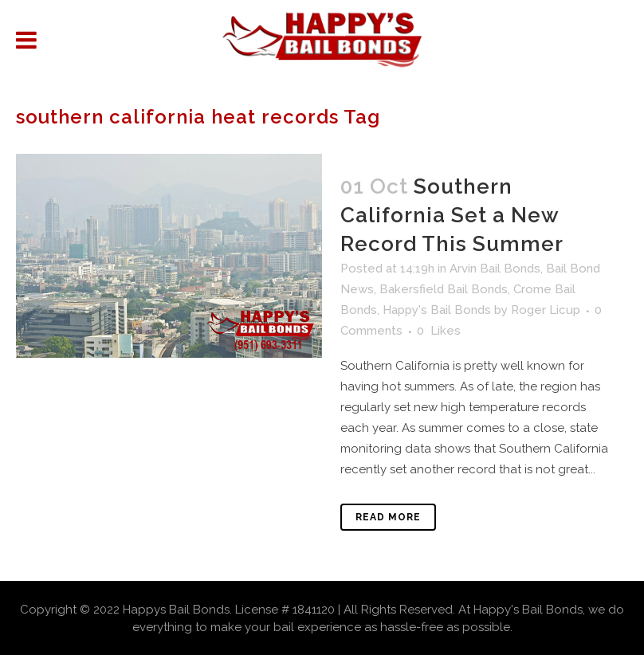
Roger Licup (546, 310)
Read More (388, 517)
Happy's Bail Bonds (437, 310)
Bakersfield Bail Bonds (444, 289)
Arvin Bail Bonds (495, 269)
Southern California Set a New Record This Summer (452, 215)
